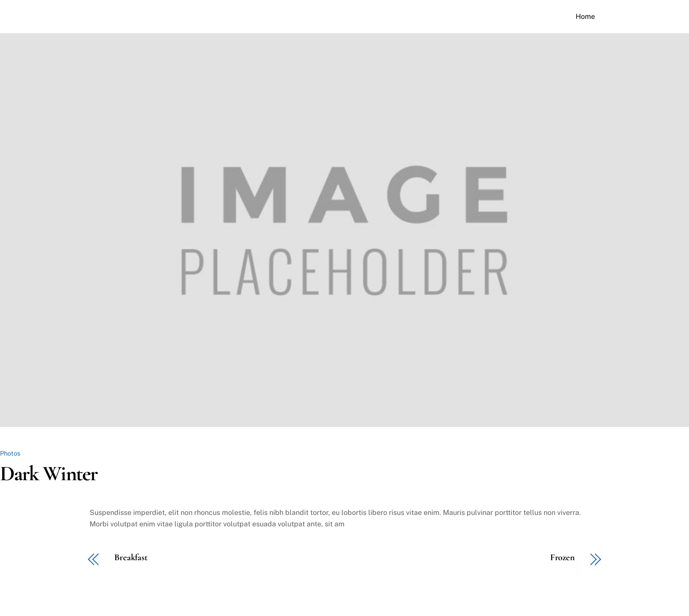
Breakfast (131, 558)
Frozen (562, 558)
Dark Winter (49, 474)
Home (585, 16)
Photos (10, 453)
